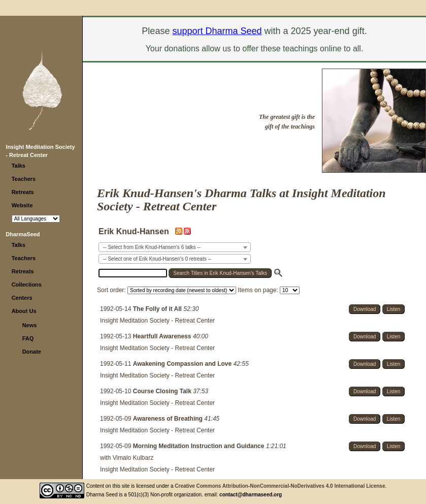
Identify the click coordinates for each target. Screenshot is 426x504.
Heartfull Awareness (163, 336)
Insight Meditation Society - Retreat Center (157, 321)
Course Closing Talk (163, 391)
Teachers (24, 179)
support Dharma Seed (217, 31)
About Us (24, 311)
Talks (19, 166)
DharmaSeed (23, 234)
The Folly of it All (158, 309)
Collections (27, 285)
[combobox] (175, 247)
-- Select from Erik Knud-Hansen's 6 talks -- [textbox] (152, 247)
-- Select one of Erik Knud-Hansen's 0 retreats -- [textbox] (157, 259)
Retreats (23, 192)
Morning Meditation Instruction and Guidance (200, 446)
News (30, 325)
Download (365, 309)
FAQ (28, 338)
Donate (32, 352)
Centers (22, 298)
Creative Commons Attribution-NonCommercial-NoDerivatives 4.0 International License (280, 486)
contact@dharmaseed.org (251, 495)
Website (22, 205)
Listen (394, 309)
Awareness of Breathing (169, 419)
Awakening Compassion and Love (183, 364)
